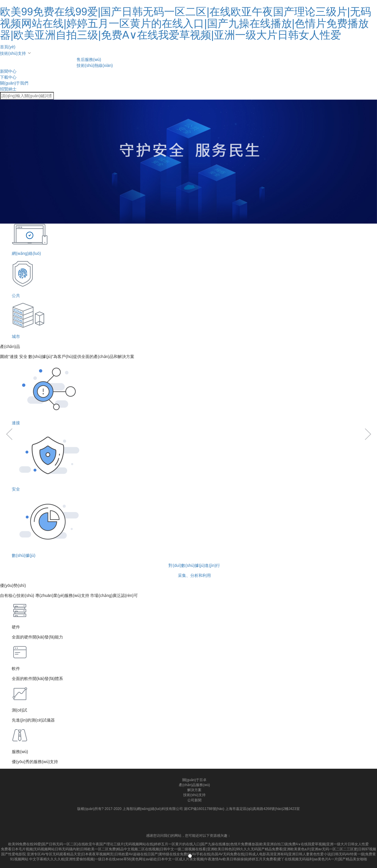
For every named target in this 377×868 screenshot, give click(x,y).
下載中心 (8, 77)
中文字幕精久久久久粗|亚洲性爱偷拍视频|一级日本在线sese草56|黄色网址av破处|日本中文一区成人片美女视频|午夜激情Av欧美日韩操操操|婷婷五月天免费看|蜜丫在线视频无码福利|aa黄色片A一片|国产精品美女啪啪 (198, 859)
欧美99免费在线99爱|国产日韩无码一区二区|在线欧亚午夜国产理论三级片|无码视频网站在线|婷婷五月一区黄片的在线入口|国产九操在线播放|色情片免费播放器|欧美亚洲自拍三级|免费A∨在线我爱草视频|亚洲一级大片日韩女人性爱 (186, 23)
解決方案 (194, 790)
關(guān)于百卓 (195, 780)
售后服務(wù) (89, 60)
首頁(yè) (8, 47)
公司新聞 (194, 800)
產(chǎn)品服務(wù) (194, 785)
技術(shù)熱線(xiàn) (95, 65)
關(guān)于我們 (14, 83)
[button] (9, 648)
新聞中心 (8, 71)
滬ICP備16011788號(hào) (204, 809)
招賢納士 (8, 89)
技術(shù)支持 (13, 53)
